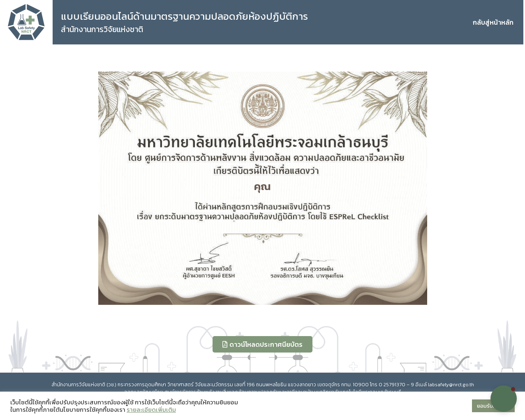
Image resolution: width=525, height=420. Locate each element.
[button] (504, 399)
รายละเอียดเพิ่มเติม (151, 410)
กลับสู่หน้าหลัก (493, 22)
